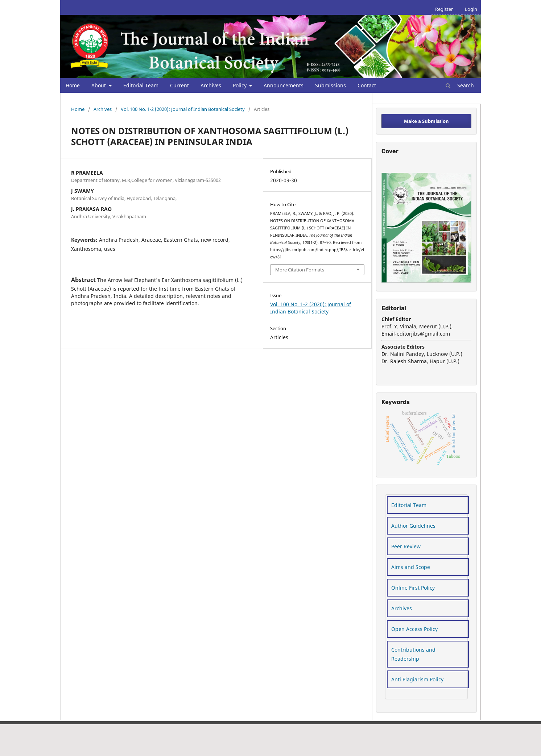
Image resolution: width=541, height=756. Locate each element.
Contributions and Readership (413, 654)
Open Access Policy (414, 629)
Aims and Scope (411, 567)
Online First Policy (413, 588)
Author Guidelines (413, 526)
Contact (367, 85)
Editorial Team (141, 85)
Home (73, 85)
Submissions (331, 85)
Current (179, 85)
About (99, 85)
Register (444, 9)
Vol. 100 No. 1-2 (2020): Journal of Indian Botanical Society (183, 109)
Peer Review (406, 546)
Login (471, 9)
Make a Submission (426, 121)
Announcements (284, 85)
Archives (211, 85)
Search (460, 85)
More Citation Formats (300, 270)
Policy (240, 85)
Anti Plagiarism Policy (417, 679)
